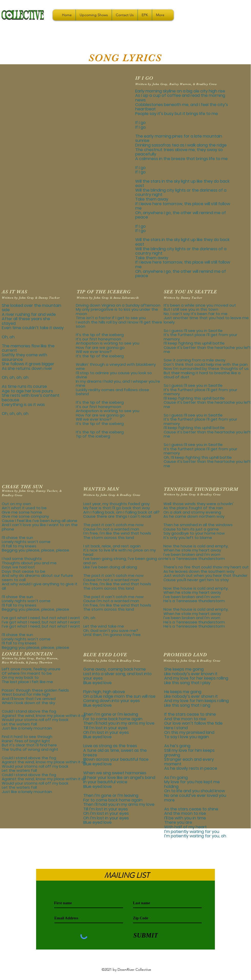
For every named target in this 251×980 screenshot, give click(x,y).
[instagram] (133, 963)
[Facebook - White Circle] (141, 963)
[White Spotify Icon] (118, 963)
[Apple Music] (126, 963)
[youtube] (110, 963)
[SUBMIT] (146, 935)
